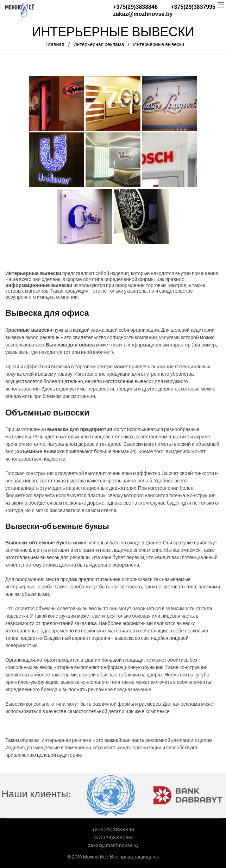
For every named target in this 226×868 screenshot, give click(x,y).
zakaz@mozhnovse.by (143, 14)
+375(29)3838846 (135, 7)
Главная (55, 45)
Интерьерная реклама (99, 45)
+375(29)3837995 (193, 7)
